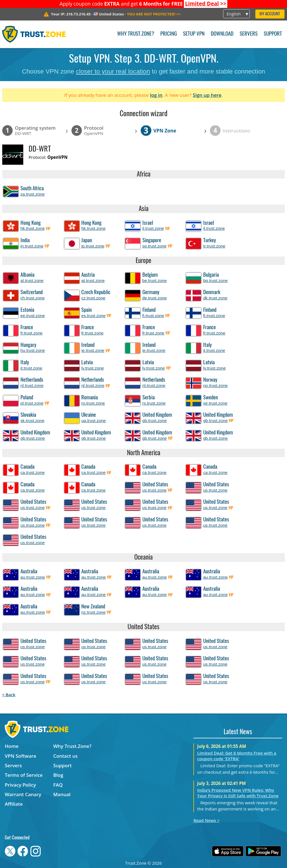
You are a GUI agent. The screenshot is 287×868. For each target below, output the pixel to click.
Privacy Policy (20, 785)
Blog (58, 775)
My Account (270, 14)
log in (156, 95)
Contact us (65, 756)
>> (206, 4)
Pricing (169, 34)
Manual (62, 794)
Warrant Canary (23, 794)
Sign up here (207, 95)
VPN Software (20, 756)
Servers (249, 34)
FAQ (58, 785)
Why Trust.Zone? (136, 34)
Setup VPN (194, 34)
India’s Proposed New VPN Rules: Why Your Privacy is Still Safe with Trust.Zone (238, 793)
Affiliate (14, 804)
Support (273, 34)
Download (222, 34)
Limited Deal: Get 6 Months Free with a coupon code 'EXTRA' (237, 756)
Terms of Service (24, 775)
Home (12, 746)
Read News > (206, 820)
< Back (9, 695)
